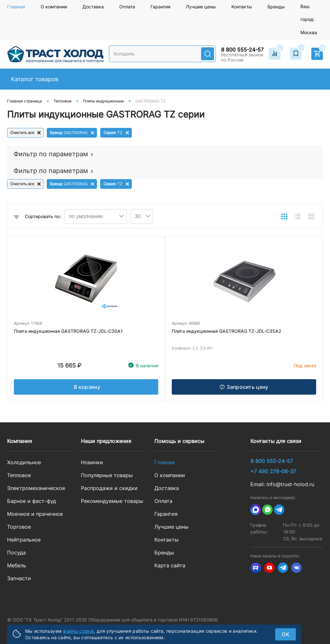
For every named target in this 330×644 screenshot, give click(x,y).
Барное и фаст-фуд (32, 501)
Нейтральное (24, 540)
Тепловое (19, 475)
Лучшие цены (201, 7)
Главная (16, 7)
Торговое (19, 527)
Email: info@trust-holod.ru (282, 484)
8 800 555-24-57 (242, 50)
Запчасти (19, 578)
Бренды (276, 7)
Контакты (242, 7)
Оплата (127, 7)
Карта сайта (170, 565)
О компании (54, 7)
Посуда (16, 553)
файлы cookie (78, 631)
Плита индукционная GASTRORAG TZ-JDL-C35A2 (227, 331)
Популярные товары (107, 475)
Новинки (92, 462)
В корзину (87, 387)
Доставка (93, 7)
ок (286, 634)
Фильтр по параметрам (51, 154)
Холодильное (24, 462)
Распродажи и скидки (109, 488)
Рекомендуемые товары (112, 501)
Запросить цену (244, 387)
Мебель (17, 565)
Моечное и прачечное (35, 514)
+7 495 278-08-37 (273, 471)
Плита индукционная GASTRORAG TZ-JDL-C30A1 (68, 331)
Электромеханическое (36, 488)
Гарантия (160, 7)
